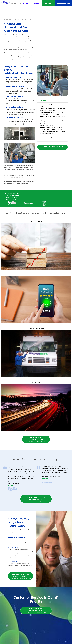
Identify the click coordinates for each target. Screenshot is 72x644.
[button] (52, 100)
